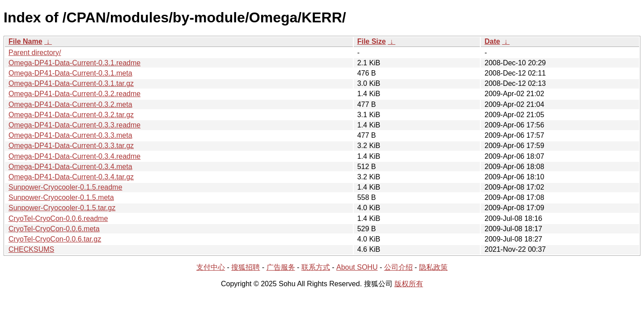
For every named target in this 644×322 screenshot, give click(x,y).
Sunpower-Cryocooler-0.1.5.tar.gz (62, 208)
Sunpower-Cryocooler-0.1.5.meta (61, 197)
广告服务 (281, 267)
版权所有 (409, 284)
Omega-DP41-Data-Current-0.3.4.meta (70, 167)
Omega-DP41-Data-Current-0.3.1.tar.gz (71, 83)
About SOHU (357, 267)
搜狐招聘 (246, 267)
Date (492, 41)
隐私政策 (433, 267)
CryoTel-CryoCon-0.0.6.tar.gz (55, 239)
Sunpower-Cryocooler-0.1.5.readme (65, 187)
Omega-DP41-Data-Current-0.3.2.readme (74, 94)
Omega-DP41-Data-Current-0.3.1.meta (70, 73)
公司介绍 (398, 267)
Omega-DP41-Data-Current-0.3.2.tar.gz (71, 115)
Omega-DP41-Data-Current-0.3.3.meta (70, 135)
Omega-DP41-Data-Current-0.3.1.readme (74, 63)
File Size (372, 41)
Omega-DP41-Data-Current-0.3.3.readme (74, 125)
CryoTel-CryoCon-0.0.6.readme (58, 218)
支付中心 (211, 267)
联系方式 (316, 267)
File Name (25, 41)
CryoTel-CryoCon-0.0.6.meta (54, 229)
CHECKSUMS (31, 249)
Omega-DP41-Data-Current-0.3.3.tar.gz (71, 146)
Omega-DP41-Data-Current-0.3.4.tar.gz (71, 177)
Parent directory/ (35, 53)
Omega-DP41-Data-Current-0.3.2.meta (70, 104)
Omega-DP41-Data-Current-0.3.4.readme (74, 156)
